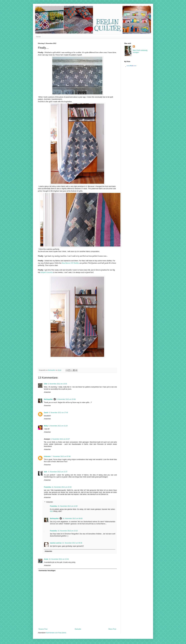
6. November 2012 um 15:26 (57, 384)
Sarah (46, 413)
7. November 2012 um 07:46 (61, 456)
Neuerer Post (43, 629)
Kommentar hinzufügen (47, 571)
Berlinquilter (48, 399)
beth (46, 472)
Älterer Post (112, 629)
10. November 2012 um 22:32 (62, 487)
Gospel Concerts (47, 272)
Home (38, 37)
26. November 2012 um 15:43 (59, 559)
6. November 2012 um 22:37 (60, 439)
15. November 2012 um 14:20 (68, 506)
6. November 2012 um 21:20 (58, 426)
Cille (45, 384)
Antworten (47, 392)
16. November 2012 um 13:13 (68, 531)
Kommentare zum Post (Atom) (56, 633)
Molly (46, 426)
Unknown (47, 456)
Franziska (47, 487)
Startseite (78, 629)
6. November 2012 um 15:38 (66, 399)
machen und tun (56, 543)
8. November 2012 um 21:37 (58, 472)
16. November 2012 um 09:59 (73, 519)
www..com (132, 66)
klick (51, 511)
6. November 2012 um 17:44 (58, 413)
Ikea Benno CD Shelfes (70, 263)
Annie (46, 559)
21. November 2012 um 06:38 (72, 543)
